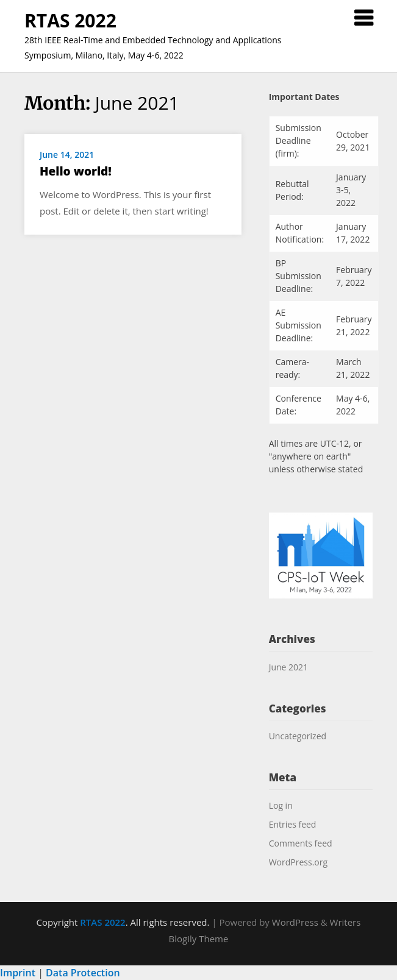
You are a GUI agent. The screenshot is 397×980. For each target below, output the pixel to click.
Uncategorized (298, 736)
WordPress (295, 922)
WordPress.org (298, 862)
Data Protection (83, 973)
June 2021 (288, 667)
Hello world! (76, 171)
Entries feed (293, 824)
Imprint (18, 973)
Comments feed (301, 843)
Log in (281, 805)
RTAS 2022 (70, 20)
